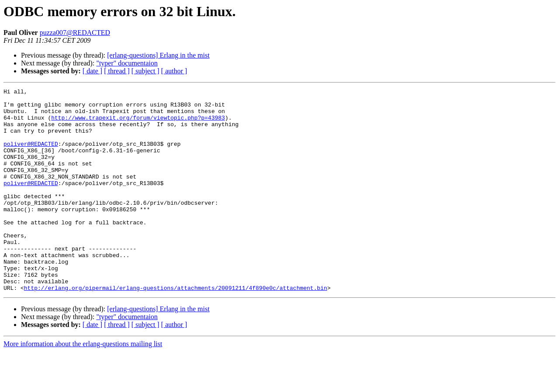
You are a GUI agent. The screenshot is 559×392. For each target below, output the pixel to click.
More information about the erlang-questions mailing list (83, 384)
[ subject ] (145, 71)
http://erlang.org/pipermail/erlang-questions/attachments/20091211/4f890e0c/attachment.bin (176, 328)
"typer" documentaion (127, 63)
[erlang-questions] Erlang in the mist (158, 55)
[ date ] (92, 71)
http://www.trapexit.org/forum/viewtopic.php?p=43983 (138, 124)
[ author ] (174, 71)
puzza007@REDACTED (75, 33)
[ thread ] (117, 71)
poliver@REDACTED (31, 155)
